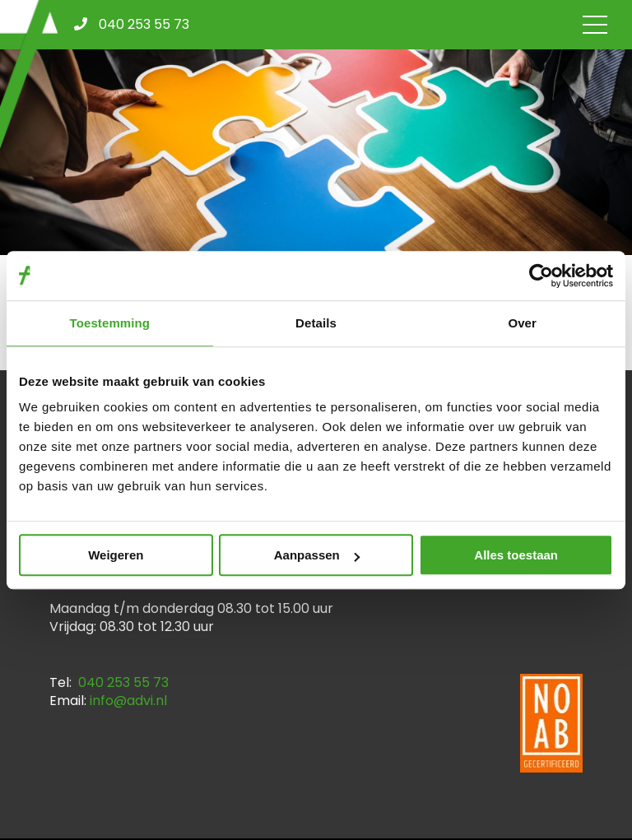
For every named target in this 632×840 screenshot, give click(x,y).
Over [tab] (522, 323)
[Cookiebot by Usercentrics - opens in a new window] (541, 276)
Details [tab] (316, 323)
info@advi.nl (128, 701)
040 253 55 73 (123, 682)
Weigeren (116, 555)
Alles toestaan (516, 555)
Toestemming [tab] (110, 323)
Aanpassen (317, 555)
